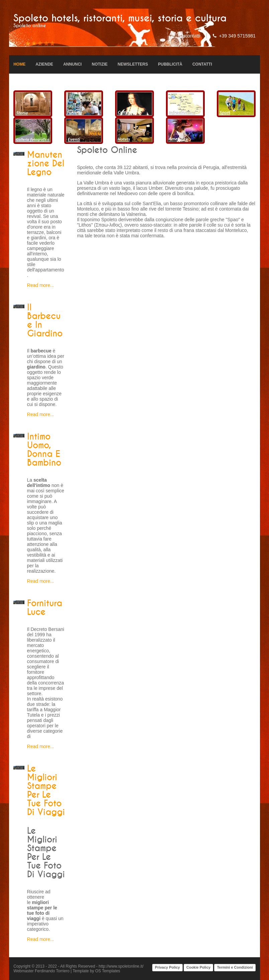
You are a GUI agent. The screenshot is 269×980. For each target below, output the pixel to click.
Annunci (72, 64)
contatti (193, 36)
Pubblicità (170, 64)
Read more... (41, 285)
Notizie (100, 64)
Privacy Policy (167, 967)
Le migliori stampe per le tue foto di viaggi (46, 791)
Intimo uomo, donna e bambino (44, 450)
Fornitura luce (45, 608)
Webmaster (24, 971)
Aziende (44, 64)
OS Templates (108, 971)
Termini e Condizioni (235, 967)
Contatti (202, 64)
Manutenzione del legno (46, 164)
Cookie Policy (198, 967)
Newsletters (133, 64)
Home (19, 64)
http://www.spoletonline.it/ (121, 966)
